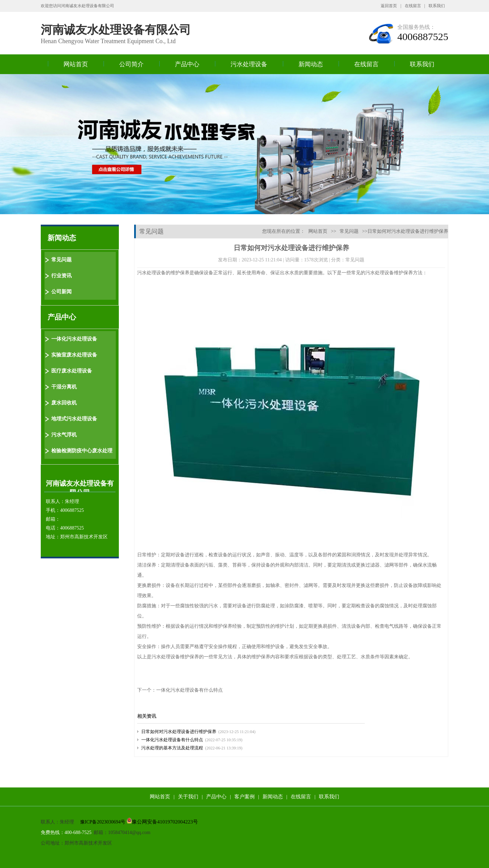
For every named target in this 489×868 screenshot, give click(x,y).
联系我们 (437, 6)
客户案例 (244, 797)
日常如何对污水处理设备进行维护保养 (179, 732)
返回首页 (389, 6)
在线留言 (413, 6)
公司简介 (131, 64)
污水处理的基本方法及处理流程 (172, 748)
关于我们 (188, 797)
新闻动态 (311, 64)
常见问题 (349, 231)
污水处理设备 (249, 64)
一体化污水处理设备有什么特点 (189, 690)
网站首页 (76, 64)
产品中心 (187, 64)
